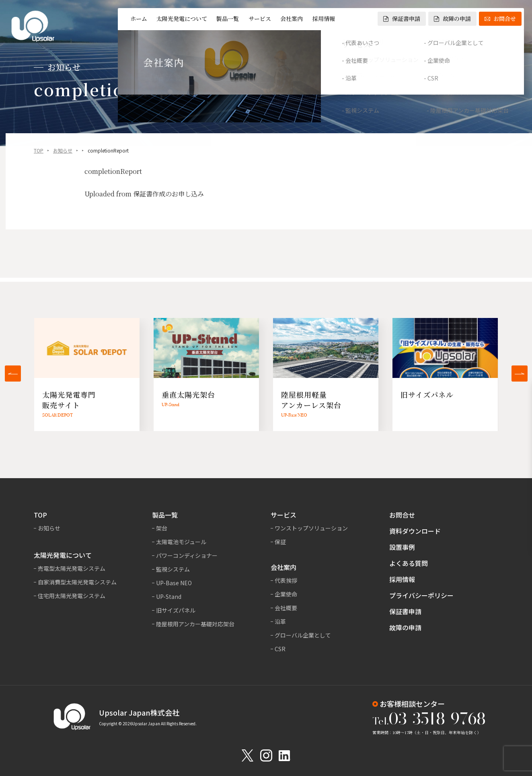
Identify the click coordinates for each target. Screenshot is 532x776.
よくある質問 (409, 563)
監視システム (173, 569)
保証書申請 (402, 19)
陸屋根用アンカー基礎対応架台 (195, 624)
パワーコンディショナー (187, 555)
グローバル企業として (303, 635)
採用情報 (324, 19)
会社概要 (286, 608)
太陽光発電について (182, 19)
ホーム (139, 19)
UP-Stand (169, 596)
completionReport (113, 172)
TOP (39, 151)
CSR (280, 649)
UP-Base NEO (174, 583)
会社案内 (292, 19)
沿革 (280, 621)
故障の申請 (452, 19)
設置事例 (402, 547)
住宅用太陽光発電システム (72, 596)
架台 (162, 528)
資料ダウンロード (415, 531)
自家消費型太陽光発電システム (77, 582)
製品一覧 (228, 19)
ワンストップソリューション (311, 528)
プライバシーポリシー (421, 595)
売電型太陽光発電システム (72, 568)
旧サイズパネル (176, 610)
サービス (260, 19)
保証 (280, 542)
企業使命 (286, 594)
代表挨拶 (286, 580)
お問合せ (500, 19)
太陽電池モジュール (181, 542)
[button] (13, 374)
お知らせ (63, 151)
